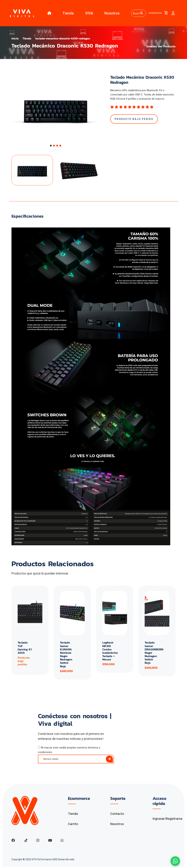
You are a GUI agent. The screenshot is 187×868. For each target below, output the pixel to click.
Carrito (73, 825)
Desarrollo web (66, 861)
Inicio (15, 39)
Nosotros (111, 14)
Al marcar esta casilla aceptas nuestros (69, 751)
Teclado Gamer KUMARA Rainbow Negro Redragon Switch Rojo (66, 655)
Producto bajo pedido (134, 120)
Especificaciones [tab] (28, 217)
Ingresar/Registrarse (168, 820)
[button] (51, 146)
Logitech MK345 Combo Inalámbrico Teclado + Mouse (110, 652)
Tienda (67, 14)
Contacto (117, 815)
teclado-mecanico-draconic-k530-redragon (64, 39)
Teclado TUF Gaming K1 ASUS (25, 649)
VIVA (88, 14)
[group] (56, 110)
